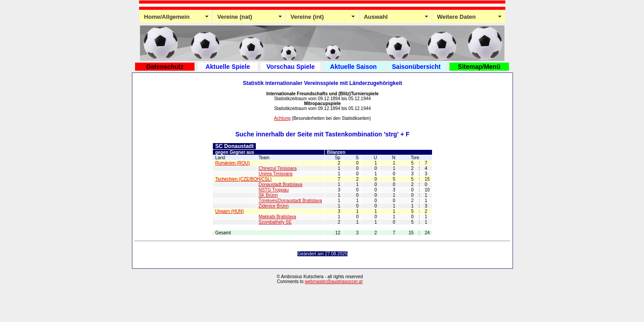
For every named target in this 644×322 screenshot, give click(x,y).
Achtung (282, 118)
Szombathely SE (275, 222)
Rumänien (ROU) (232, 163)
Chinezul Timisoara (278, 168)
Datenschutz (165, 67)
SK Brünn (268, 195)
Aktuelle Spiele (228, 67)
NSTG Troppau (273, 190)
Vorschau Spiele (291, 67)
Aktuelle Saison (353, 67)
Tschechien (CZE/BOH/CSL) (243, 179)
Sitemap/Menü (479, 67)
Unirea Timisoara (275, 174)
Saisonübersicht (416, 67)
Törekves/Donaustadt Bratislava (290, 201)
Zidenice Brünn (273, 206)
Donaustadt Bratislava (280, 184)
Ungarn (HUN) (229, 211)
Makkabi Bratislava (277, 217)
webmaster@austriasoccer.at (334, 282)
